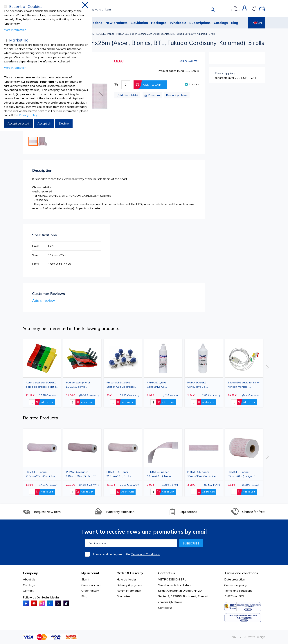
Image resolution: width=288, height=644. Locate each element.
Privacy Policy (28, 115)
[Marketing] (5, 40)
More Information (15, 30)
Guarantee (124, 596)
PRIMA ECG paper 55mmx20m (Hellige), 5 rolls (242, 474)
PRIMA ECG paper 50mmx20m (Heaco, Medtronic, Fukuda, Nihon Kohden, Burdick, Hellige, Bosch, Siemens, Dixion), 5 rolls (162, 474)
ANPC (228, 596)
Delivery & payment (130, 585)
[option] (123, 373)
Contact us (165, 608)
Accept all (44, 123)
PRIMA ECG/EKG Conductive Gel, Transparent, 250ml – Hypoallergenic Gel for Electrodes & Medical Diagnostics (160, 385)
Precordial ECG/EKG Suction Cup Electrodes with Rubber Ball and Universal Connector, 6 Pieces (121, 385)
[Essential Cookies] (5, 7)
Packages (159, 23)
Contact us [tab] (166, 573)
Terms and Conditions (145, 554)
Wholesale (178, 23)
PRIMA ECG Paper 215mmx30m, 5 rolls (119, 474)
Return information (129, 591)
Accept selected (18, 123)
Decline (64, 123)
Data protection (235, 579)
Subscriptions (200, 23)
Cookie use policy (236, 585)
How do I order (126, 579)
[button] (101, 96)
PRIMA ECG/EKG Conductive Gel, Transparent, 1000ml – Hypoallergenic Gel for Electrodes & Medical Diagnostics (201, 385)
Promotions (93, 23)
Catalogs (221, 23)
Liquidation (139, 23)
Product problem (177, 95)
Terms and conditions (238, 591)
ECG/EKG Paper (105, 34)
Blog (235, 23)
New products (116, 23)
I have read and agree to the (126, 554)
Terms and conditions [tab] (241, 573)
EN (257, 23)
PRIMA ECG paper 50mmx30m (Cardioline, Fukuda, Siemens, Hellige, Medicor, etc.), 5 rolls (203, 474)
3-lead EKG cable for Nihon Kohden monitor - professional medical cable (244, 385)
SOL (242, 596)
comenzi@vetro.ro (170, 602)
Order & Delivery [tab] (130, 573)
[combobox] (147, 10)
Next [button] (267, 367)
